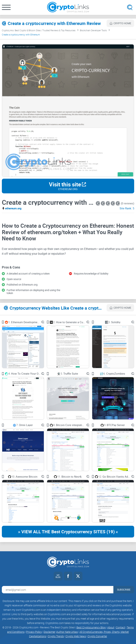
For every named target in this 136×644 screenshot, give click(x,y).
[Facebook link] (68, 576)
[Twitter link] (78, 576)
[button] (6, 7)
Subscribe (124, 590)
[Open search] (130, 7)
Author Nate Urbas (67, 632)
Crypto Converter (97, 636)
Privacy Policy (34, 632)
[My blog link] (58, 576)
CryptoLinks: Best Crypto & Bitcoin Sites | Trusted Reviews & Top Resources (39, 30)
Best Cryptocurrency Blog (91, 627)
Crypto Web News (76, 636)
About (111, 627)
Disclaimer (50, 632)
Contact (121, 627)
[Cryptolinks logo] (68, 7)
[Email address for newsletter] (58, 590)
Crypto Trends (56, 636)
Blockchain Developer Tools (93, 30)
